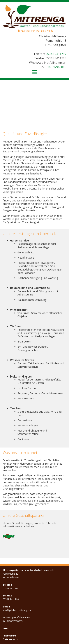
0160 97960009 (56, 67)
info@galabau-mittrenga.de (17, 610)
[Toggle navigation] (35, 72)
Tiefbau (15, 326)
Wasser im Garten (22, 360)
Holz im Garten (21, 376)
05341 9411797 (56, 54)
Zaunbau (15, 408)
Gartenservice (20, 240)
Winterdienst (19, 310)
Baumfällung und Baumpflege (30, 288)
